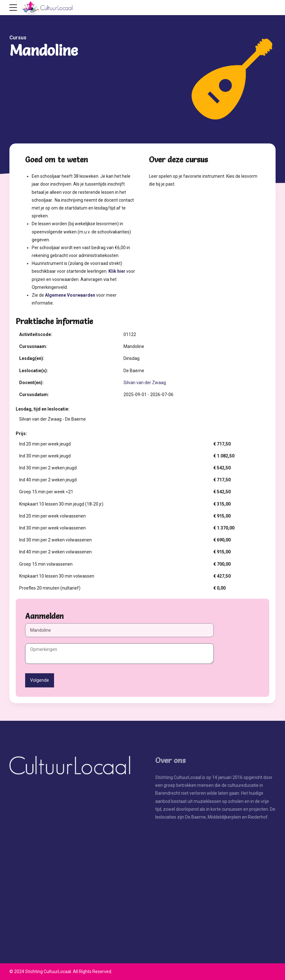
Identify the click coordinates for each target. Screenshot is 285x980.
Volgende (40, 680)
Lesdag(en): (32, 358)
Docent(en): (31, 383)
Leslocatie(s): (34, 371)
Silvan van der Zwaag (145, 383)
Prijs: (21, 434)
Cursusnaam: (33, 346)
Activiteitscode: (36, 334)
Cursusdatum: (34, 395)
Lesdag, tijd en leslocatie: (43, 409)
